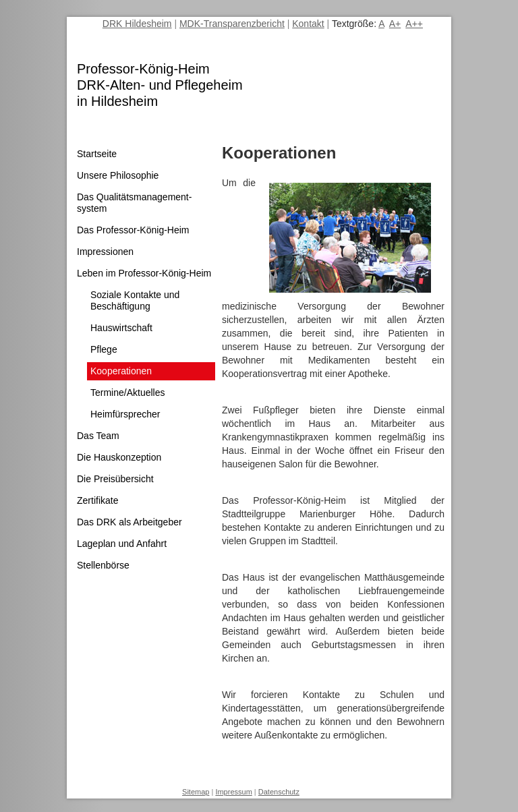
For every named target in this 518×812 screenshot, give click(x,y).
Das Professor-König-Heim (133, 230)
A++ (414, 24)
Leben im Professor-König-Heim (144, 273)
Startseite (97, 154)
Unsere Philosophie (118, 175)
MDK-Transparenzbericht (232, 24)
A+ (395, 24)
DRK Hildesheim (137, 24)
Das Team (98, 436)
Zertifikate (97, 500)
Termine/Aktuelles (128, 393)
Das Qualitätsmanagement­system (134, 203)
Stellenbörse (103, 565)
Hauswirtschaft (121, 328)
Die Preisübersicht (115, 479)
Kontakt (308, 24)
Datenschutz (279, 792)
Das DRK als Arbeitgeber (129, 522)
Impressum (233, 792)
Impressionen (105, 252)
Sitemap (196, 792)
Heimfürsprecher (125, 414)
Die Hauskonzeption (119, 457)
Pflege (104, 349)
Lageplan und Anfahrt (122, 544)
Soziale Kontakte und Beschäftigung (135, 300)
